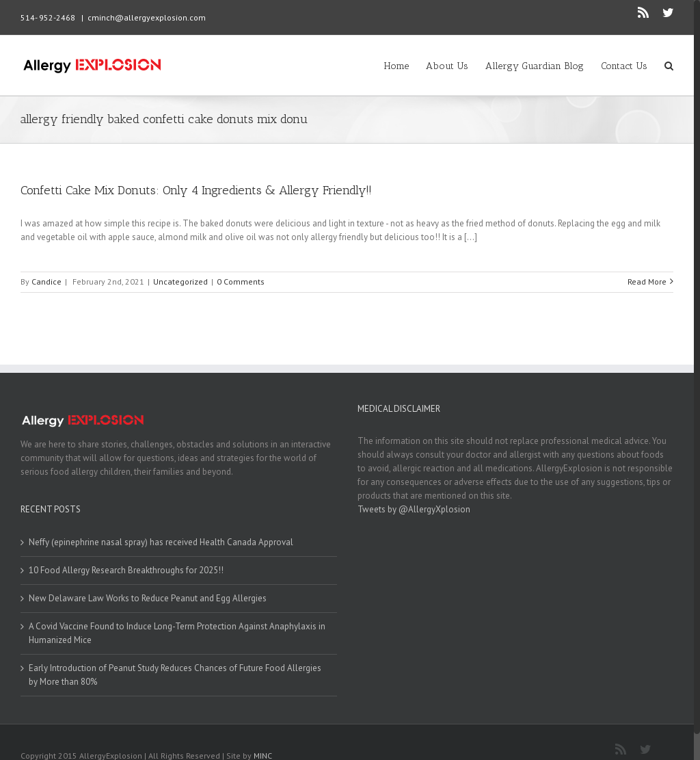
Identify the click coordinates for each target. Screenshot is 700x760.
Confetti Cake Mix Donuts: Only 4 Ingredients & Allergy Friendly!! (196, 190)
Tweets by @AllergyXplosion (414, 509)
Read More (647, 281)
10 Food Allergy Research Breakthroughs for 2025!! (126, 570)
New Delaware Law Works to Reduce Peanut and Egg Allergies (148, 598)
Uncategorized (180, 281)
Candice (46, 281)
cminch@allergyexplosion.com (147, 17)
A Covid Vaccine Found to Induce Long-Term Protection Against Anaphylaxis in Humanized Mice (177, 633)
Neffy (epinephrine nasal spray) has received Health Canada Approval (161, 542)
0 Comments (241, 281)
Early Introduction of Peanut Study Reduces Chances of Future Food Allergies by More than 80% (175, 675)
